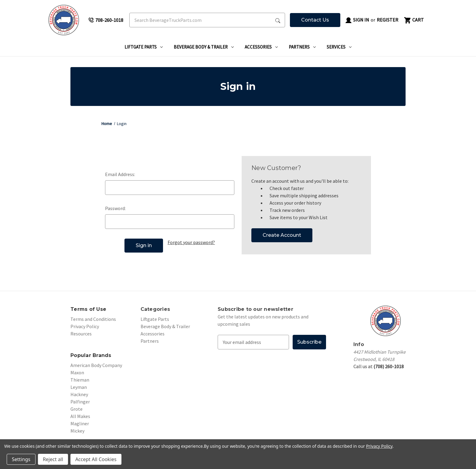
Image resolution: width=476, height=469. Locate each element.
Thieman (80, 380)
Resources (81, 334)
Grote (76, 409)
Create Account (282, 235)
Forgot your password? (191, 242)
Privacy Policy (85, 326)
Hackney (79, 394)
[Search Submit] (278, 20)
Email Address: (120, 174)
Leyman (79, 387)
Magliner (80, 423)
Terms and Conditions (93, 319)
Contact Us (315, 20)
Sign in (357, 20)
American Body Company (96, 365)
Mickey (77, 431)
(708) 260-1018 (389, 366)
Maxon (77, 372)
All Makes (80, 416)
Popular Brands (91, 355)
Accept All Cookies (96, 459)
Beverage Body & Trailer (204, 47)
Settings (21, 459)
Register (388, 20)
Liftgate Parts (144, 47)
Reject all (53, 459)
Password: (115, 208)
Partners (302, 47)
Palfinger (80, 402)
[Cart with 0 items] (413, 20)
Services (339, 47)
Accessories (261, 47)
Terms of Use (88, 309)
